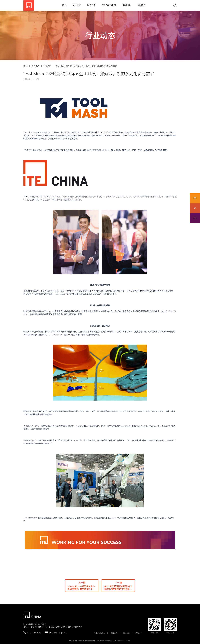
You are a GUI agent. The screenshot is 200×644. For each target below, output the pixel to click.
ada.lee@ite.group (58, 632)
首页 (64, 5)
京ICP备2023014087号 (122, 640)
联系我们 (141, 5)
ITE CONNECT (109, 5)
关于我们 (77, 5)
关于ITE (126, 633)
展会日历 (91, 5)
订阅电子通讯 (100, 633)
